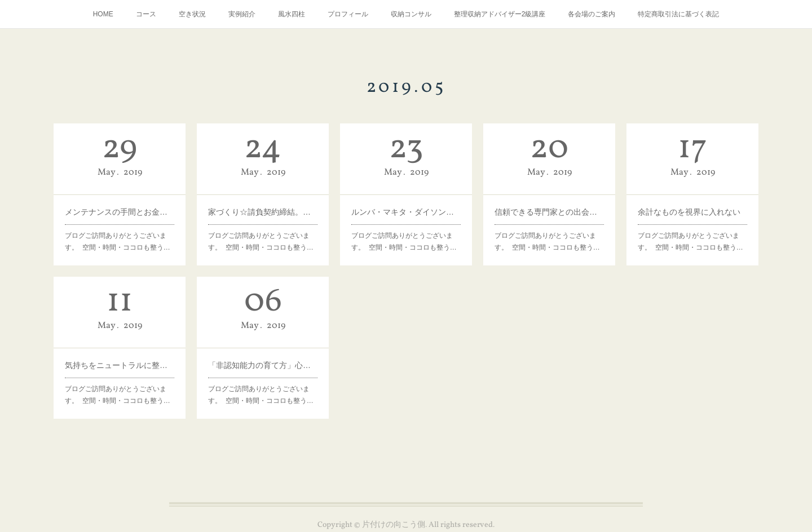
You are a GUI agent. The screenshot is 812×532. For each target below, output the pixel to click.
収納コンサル (411, 14)
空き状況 (192, 14)
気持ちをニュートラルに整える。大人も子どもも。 (120, 365)
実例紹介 (242, 14)
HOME (103, 14)
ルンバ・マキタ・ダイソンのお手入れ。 (406, 212)
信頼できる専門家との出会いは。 (549, 212)
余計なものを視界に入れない (689, 212)
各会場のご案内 (592, 14)
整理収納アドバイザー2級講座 (500, 14)
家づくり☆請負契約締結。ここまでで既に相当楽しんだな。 (263, 212)
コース (146, 14)
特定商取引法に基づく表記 (678, 14)
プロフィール (348, 14)
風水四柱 (292, 14)
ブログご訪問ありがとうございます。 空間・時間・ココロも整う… (118, 242)
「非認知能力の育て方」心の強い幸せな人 (263, 365)
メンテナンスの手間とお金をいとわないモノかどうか (120, 212)
